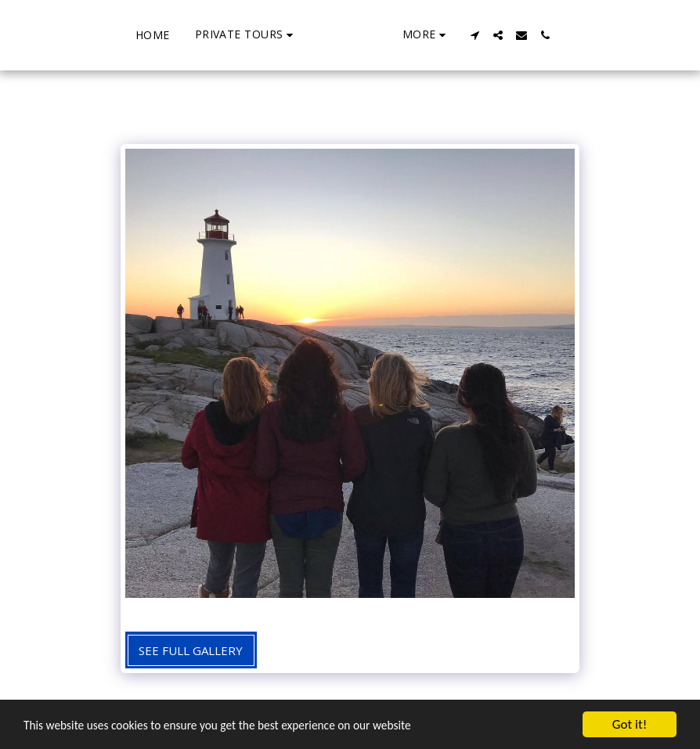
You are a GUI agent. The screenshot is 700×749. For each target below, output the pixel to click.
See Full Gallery (191, 650)
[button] (187, 35)
